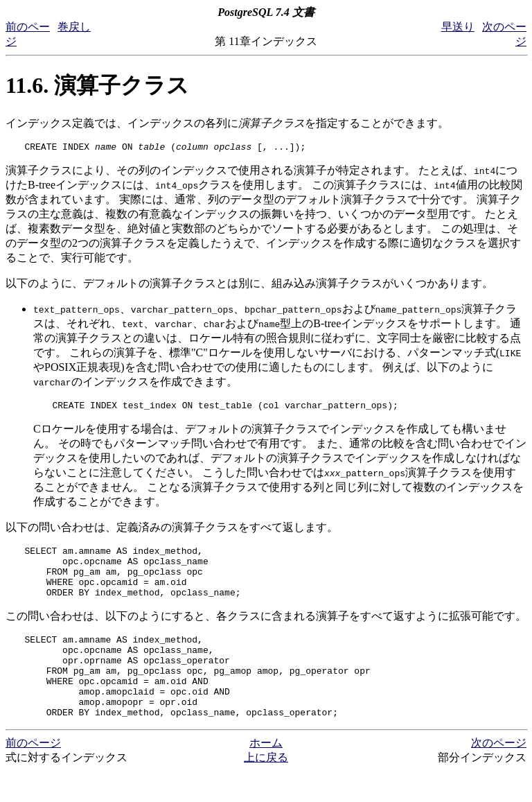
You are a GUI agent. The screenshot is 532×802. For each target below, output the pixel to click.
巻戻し (74, 27)
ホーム (266, 774)
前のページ (33, 774)
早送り (458, 27)
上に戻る (266, 788)
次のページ (499, 774)
